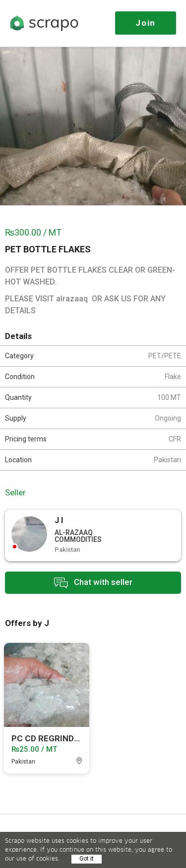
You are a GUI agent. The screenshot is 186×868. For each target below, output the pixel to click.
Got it (87, 859)
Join (146, 23)
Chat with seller (93, 583)
